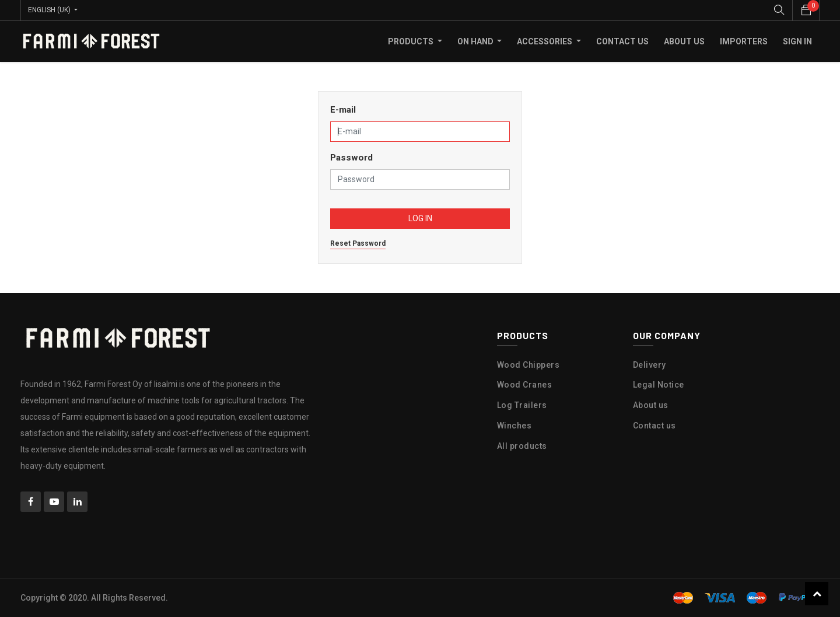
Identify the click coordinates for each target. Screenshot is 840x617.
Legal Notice (659, 385)
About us (651, 405)
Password (351, 158)
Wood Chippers (528, 365)
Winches (514, 426)
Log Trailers (522, 405)
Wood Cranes (525, 385)
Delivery (650, 365)
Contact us (654, 426)
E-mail (343, 110)
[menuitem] (622, 41)
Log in (420, 218)
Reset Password (358, 243)
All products (522, 446)
